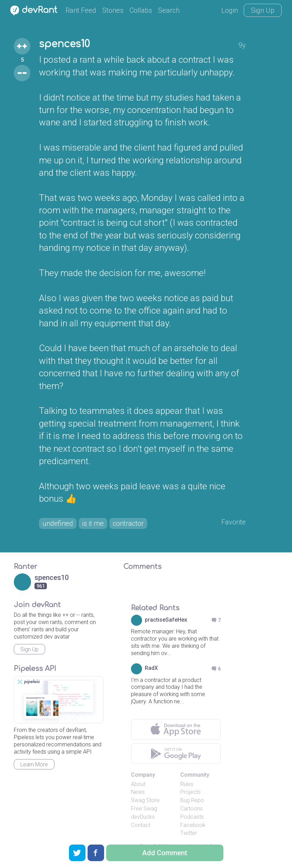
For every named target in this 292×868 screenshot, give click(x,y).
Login (230, 10)
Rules (187, 784)
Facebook (193, 825)
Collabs (141, 10)
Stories (113, 10)
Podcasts (192, 817)
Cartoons (192, 809)
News (138, 792)
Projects (190, 792)
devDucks (143, 817)
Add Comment (165, 853)
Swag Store (145, 800)
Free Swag (144, 809)
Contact (141, 825)
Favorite (234, 522)
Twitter (189, 833)
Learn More (34, 764)
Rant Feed (81, 10)
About (138, 784)
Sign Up (263, 10)
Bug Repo (192, 800)
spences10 (64, 44)
